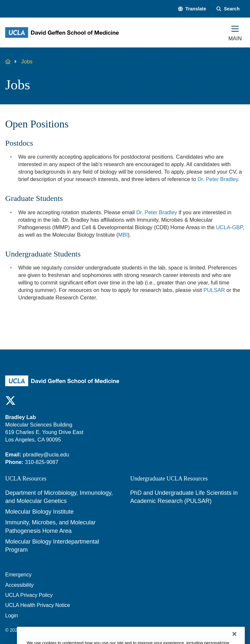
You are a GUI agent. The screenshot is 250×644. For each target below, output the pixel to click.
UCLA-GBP (229, 227)
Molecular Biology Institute (39, 512)
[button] (192, 9)
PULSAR (214, 290)
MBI (123, 235)
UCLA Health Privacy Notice (38, 605)
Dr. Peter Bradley (218, 179)
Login (12, 616)
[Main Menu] (235, 33)
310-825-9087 (42, 462)
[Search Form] (228, 9)
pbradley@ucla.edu (46, 454)
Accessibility (19, 585)
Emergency (18, 575)
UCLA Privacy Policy (29, 595)
